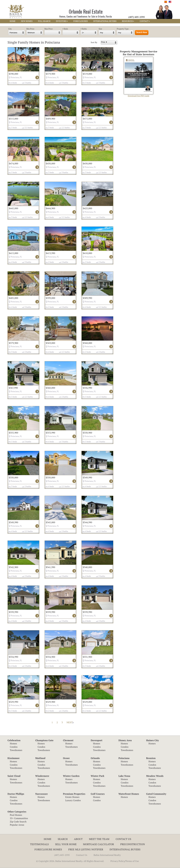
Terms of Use (132, 861)
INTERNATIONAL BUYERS (105, 21)
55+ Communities (19, 818)
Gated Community (156, 794)
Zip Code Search (18, 822)
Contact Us (123, 839)
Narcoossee (42, 794)
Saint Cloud (14, 776)
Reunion (151, 758)
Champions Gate (44, 740)
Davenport (97, 740)
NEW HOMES (27, 21)
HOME (13, 21)
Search (63, 839)
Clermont (68, 740)
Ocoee (66, 758)
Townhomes (16, 750)
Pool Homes (16, 815)
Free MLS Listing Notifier (86, 849)
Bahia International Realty (107, 855)
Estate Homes (72, 797)
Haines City (152, 740)
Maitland (40, 758)
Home (48, 839)
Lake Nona (124, 776)
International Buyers (125, 849)
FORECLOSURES (81, 21)
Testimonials (39, 844)
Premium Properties (74, 794)
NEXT (70, 722)
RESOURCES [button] (128, 21)
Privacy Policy (118, 861)
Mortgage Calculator (99, 844)
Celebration (14, 740)
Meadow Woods (155, 776)
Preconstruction (133, 844)
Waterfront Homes (129, 794)
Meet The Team (99, 839)
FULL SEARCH (44, 21)
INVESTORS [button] (62, 21)
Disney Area (125, 740)
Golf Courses (98, 794)
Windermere (42, 776)
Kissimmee (14, 758)
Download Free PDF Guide (139, 77)
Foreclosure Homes (48, 849)
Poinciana (124, 758)
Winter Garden (71, 776)
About (78, 839)
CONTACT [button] (145, 21)
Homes (13, 743)
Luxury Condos (73, 800)
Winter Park (98, 776)
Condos (14, 747)
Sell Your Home (66, 844)
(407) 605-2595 (62, 855)
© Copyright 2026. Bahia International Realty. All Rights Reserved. (70, 861)
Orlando (95, 758)
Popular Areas (17, 825)
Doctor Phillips (16, 794)
